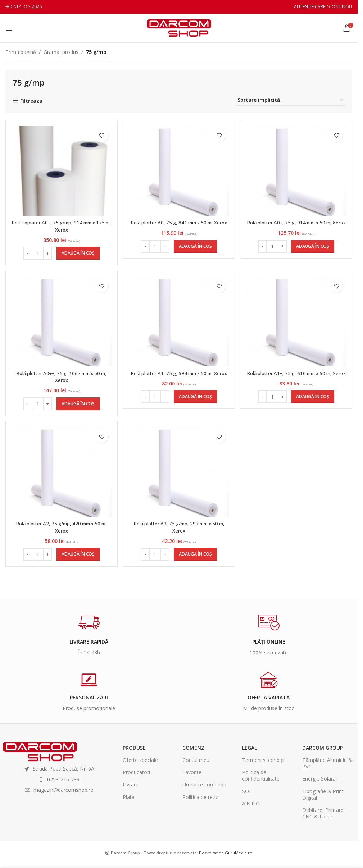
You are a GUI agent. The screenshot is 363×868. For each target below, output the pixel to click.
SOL (247, 795)
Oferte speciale (140, 764)
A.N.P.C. (251, 807)
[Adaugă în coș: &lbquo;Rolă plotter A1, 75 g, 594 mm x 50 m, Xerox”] (195, 406)
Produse (134, 752)
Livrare (131, 789)
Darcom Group (323, 752)
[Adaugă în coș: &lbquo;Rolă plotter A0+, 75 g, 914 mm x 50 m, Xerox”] (313, 253)
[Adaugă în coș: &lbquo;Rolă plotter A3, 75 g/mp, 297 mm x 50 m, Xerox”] (195, 558)
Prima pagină (21, 52)
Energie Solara (319, 783)
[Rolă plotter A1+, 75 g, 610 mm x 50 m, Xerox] (297, 323)
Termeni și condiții (263, 764)
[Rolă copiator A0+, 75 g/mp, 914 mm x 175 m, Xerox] (61, 171)
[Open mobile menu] (9, 28)
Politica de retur (201, 801)
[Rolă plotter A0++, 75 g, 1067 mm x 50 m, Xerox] (61, 323)
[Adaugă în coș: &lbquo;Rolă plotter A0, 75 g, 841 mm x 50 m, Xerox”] (195, 253)
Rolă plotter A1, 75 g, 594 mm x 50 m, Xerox (179, 379)
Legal (249, 752)
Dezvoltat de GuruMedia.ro (226, 857)
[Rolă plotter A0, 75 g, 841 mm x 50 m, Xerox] (179, 171)
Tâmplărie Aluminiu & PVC (327, 768)
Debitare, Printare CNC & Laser (323, 817)
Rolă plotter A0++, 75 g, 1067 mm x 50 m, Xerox (61, 379)
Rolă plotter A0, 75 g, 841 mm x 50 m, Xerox (179, 226)
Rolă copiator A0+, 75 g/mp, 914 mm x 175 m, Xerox (61, 226)
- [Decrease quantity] (27, 253)
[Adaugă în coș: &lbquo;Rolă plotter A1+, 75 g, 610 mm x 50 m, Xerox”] (313, 406)
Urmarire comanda (204, 789)
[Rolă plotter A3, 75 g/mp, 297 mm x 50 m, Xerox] (179, 476)
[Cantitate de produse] (37, 253)
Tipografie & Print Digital (323, 798)
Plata (129, 801)
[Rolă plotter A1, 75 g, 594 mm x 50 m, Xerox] (179, 323)
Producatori (136, 776)
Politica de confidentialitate (261, 780)
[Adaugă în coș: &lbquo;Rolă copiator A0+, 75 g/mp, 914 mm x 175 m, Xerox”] (77, 253)
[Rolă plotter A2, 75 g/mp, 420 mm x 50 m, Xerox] (61, 476)
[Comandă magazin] (291, 100)
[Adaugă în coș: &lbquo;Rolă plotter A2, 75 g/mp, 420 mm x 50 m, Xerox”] (77, 558)
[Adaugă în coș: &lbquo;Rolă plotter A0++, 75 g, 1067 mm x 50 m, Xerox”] (77, 406)
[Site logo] (179, 28)
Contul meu (196, 764)
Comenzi (194, 752)
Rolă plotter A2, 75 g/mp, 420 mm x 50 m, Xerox (61, 531)
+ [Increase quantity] (47, 253)
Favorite (192, 776)
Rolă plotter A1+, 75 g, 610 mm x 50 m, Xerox (297, 379)
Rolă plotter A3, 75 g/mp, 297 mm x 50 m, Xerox (179, 531)
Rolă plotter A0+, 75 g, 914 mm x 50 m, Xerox (297, 226)
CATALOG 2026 (26, 7)
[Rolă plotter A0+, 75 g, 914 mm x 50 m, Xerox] (297, 171)
